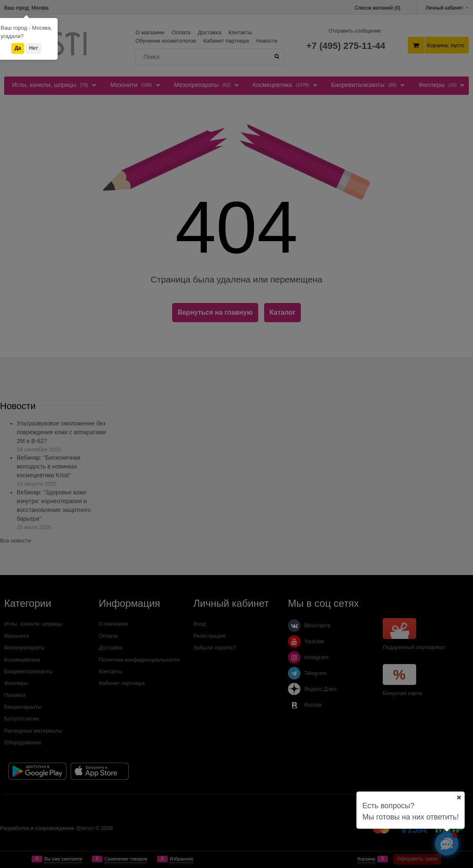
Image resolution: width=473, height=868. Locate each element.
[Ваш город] (459, 797)
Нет (34, 48)
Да (18, 48)
